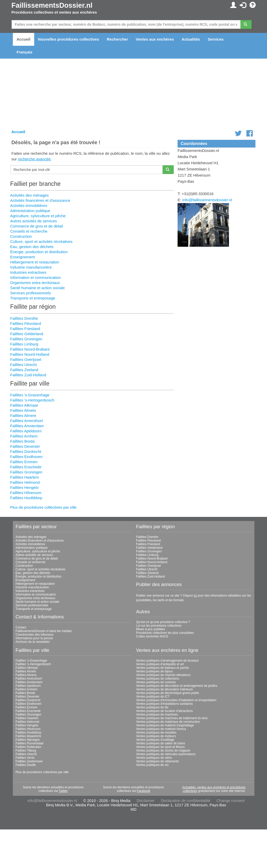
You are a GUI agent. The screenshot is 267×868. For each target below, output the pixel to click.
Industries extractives (28, 272)
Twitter (63, 791)
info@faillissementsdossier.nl (207, 200)
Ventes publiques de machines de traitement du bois (172, 718)
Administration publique (30, 211)
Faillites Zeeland (24, 370)
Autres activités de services (34, 221)
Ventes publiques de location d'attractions (164, 711)
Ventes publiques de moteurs (156, 736)
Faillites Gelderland (27, 334)
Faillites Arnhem (24, 436)
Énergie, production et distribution (39, 252)
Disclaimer (146, 801)
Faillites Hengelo (25, 487)
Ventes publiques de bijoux (155, 671)
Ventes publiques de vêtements (158, 761)
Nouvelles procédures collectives (69, 39)
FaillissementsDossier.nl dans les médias (44, 631)
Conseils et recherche (29, 231)
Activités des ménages (30, 195)
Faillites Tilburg (26, 751)
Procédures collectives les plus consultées (165, 633)
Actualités (191, 39)
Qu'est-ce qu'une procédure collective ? (163, 622)
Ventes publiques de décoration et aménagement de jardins (177, 686)
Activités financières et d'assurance (40, 200)
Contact (21, 627)
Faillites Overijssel (26, 359)
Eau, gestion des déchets (32, 247)
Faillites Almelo (23, 410)
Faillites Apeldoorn (26, 431)
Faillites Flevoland (26, 323)
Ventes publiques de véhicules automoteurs (166, 754)
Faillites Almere (23, 415)
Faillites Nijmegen (28, 740)
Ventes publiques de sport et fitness (160, 747)
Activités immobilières (29, 205)
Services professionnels (31, 293)
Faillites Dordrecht (26, 451)
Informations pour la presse (34, 638)
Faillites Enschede (26, 467)
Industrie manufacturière (31, 267)
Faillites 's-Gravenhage (30, 395)
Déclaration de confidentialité (186, 801)
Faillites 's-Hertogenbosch (32, 400)
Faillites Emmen (24, 462)
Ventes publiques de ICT (153, 697)
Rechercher (117, 39)
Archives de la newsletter (33, 642)
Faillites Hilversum (26, 493)
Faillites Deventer (25, 446)
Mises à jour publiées (151, 629)
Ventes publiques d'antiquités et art (160, 664)
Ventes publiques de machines (157, 715)
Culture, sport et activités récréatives (42, 241)
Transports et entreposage (33, 298)
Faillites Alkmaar (24, 405)
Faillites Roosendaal (30, 743)
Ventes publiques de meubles (156, 733)
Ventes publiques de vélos (154, 758)
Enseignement (23, 257)
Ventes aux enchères (155, 39)
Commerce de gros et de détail (37, 226)
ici (195, 596)
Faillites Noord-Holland (30, 354)
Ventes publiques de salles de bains (161, 743)
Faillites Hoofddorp (26, 498)
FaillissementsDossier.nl (52, 5)
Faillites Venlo (25, 758)
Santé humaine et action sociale (38, 288)
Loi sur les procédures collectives (159, 626)
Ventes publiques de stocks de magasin (163, 751)
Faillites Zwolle (26, 765)
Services (216, 39)
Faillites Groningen (26, 339)
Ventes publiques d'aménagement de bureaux (168, 661)
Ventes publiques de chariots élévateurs (163, 675)
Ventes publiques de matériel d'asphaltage (165, 725)
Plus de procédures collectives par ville (43, 507)
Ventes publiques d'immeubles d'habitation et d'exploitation (176, 700)
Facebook (144, 791)
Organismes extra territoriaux (35, 283)
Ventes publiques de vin (153, 765)
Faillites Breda (22, 441)
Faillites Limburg (24, 344)
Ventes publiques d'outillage (155, 740)
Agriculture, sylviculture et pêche (38, 216)
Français (25, 52)
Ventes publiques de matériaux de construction (168, 722)
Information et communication (36, 277)
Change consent (231, 801)
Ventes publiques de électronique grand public (168, 693)
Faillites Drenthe (24, 318)
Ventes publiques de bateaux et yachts (163, 668)
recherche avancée (34, 159)
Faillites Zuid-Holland (28, 375)
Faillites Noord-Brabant (30, 349)
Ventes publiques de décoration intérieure (165, 689)
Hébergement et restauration (35, 262)
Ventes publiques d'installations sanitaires (165, 704)
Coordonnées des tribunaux (35, 635)
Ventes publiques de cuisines (156, 682)
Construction (21, 236)
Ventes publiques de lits (152, 707)
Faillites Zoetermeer (29, 761)
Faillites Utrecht (24, 365)
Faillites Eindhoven (26, 457)
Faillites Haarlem (25, 477)
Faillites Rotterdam (29, 747)
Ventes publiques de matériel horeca (161, 729)
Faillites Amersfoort (27, 421)
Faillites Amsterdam (27, 426)
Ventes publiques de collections (158, 679)
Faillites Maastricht (28, 736)
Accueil (24, 39)
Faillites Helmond (25, 482)
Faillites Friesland (25, 329)
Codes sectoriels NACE (152, 636)
